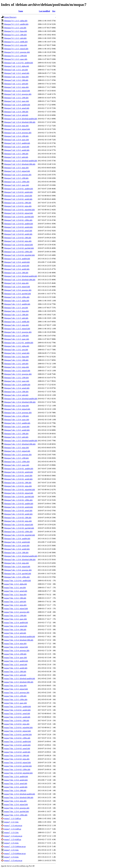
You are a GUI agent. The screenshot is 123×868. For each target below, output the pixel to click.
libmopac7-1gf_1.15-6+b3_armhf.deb (18, 234)
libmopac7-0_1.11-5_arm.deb (15, 28)
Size (54, 11)
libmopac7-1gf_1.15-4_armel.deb (17, 108)
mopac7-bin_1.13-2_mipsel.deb (16, 609)
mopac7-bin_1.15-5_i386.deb (15, 672)
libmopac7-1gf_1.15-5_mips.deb (16, 168)
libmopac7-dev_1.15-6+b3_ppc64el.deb (19, 528)
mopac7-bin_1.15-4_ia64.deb (15, 633)
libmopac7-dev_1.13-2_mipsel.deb (17, 371)
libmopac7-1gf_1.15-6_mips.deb (16, 283)
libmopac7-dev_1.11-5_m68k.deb (17, 322)
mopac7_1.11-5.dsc (11, 822)
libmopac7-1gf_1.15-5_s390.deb (16, 178)
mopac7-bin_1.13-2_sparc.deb (15, 619)
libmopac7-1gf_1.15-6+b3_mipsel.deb (18, 245)
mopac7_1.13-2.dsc (11, 832)
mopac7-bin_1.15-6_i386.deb (15, 790)
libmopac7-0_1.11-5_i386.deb (15, 35)
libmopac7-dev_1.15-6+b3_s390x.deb (18, 532)
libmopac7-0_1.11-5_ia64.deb (15, 38)
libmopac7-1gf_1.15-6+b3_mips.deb (18, 241)
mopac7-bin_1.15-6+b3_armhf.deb (17, 752)
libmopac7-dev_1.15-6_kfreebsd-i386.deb (20, 560)
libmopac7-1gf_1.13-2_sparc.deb (16, 101)
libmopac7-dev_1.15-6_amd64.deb (17, 539)
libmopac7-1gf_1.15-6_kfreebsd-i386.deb (20, 280)
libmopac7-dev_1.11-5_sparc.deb (17, 339)
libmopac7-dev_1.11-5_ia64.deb (16, 318)
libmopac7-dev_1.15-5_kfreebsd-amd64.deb (21, 441)
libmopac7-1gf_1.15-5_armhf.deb (17, 150)
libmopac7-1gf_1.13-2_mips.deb (16, 87)
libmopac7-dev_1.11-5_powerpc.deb (18, 332)
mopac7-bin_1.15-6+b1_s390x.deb (17, 738)
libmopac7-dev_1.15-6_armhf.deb (17, 549)
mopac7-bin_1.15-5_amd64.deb (16, 661)
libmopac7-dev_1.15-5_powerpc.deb (18, 455)
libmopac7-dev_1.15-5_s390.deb (16, 458)
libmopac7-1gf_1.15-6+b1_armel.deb (18, 196)
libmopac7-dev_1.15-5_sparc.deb (17, 465)
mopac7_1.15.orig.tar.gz (13, 860)
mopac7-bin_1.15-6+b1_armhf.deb (17, 717)
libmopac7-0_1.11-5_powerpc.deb (17, 52)
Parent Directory (10, 17)
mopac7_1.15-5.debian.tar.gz (15, 846)
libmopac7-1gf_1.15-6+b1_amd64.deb (18, 189)
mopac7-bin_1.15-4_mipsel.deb (16, 647)
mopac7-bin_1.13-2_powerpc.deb (17, 612)
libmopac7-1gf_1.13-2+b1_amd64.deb (18, 63)
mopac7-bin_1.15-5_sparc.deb (15, 703)
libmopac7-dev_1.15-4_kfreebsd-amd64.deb (21, 399)
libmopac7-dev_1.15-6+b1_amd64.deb (19, 469)
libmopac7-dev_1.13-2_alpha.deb (17, 346)
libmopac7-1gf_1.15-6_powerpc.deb (18, 290)
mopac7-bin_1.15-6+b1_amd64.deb (17, 707)
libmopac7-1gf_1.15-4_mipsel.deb (17, 129)
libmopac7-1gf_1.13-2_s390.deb (16, 98)
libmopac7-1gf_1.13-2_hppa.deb (16, 77)
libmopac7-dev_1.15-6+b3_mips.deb (18, 521)
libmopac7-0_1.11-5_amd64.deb (16, 24)
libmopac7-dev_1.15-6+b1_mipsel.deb (19, 493)
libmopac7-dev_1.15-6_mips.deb (16, 563)
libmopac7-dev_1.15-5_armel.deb (17, 427)
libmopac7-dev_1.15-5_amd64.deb (17, 423)
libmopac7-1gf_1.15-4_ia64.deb (16, 115)
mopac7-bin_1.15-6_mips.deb (15, 801)
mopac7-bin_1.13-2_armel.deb (16, 591)
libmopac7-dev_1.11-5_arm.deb (16, 308)
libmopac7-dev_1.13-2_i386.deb (16, 360)
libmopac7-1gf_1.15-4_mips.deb (16, 126)
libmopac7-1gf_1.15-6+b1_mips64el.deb (19, 210)
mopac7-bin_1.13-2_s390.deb (15, 616)
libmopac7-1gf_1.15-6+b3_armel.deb (18, 231)
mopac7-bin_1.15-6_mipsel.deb (16, 804)
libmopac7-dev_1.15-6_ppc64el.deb (18, 574)
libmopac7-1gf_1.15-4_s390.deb (16, 136)
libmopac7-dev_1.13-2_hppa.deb (16, 357)
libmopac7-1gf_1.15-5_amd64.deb (17, 143)
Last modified (45, 11)
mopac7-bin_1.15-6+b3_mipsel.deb (17, 763)
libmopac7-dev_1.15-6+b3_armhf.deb (18, 514)
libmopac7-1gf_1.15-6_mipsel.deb (17, 287)
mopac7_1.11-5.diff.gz (13, 818)
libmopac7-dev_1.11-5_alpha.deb (17, 301)
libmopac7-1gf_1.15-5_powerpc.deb (18, 175)
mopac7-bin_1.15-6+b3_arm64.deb (17, 745)
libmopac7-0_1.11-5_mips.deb (16, 45)
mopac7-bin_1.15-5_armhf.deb (16, 668)
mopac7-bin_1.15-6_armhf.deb (16, 787)
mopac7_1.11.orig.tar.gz (13, 825)
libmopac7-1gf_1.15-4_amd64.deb (17, 105)
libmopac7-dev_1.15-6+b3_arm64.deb (18, 507)
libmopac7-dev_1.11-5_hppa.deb (16, 311)
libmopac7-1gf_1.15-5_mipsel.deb (17, 171)
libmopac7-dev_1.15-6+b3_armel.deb (18, 511)
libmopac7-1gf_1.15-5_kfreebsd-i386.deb (20, 164)
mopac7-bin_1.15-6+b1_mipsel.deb (17, 731)
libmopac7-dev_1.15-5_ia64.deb (16, 437)
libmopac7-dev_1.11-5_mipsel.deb (17, 329)
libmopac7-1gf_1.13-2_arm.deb (16, 70)
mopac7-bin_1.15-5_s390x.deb (16, 700)
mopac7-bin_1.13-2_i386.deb (15, 598)
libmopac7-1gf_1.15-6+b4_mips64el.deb (19, 255)
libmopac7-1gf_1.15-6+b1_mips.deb (18, 206)
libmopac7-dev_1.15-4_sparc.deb (17, 420)
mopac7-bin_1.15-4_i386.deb (15, 630)
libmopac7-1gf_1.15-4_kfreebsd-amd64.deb (21, 119)
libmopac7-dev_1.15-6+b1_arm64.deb (18, 472)
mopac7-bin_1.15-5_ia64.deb (15, 675)
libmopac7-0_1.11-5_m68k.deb (16, 42)
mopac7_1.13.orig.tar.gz (13, 836)
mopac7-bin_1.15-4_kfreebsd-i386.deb (19, 640)
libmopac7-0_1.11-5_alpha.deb (16, 21)
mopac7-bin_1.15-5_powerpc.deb (17, 693)
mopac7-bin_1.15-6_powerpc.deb (17, 808)
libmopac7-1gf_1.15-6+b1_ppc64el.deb (19, 217)
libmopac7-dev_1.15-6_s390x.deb (17, 577)
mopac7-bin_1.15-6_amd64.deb (16, 776)
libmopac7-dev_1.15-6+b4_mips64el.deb (19, 535)
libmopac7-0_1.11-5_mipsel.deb (16, 49)
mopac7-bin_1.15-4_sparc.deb (15, 658)
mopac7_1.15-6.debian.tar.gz (15, 853)
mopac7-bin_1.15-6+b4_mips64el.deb (18, 773)
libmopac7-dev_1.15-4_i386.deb (16, 392)
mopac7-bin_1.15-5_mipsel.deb (16, 689)
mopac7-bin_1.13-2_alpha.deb (16, 584)
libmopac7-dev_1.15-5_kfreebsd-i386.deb (20, 444)
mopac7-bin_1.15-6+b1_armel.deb (17, 714)
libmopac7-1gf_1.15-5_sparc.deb (16, 185)
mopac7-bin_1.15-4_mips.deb (15, 644)
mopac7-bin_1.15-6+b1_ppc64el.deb (18, 735)
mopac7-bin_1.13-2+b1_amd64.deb (17, 581)
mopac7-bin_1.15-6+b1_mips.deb (17, 724)
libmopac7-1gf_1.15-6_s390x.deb (17, 297)
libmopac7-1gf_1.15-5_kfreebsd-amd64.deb (21, 161)
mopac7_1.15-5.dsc (11, 850)
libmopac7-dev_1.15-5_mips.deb (16, 448)
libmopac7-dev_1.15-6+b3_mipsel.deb (19, 525)
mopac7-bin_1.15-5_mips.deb (15, 686)
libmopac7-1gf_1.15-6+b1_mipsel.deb (18, 213)
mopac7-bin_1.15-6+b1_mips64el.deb (18, 728)
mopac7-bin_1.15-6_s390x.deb (16, 815)
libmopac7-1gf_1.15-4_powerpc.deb (18, 133)
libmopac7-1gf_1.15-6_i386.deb (16, 273)
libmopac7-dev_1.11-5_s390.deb (16, 336)
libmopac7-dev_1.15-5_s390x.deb (17, 462)
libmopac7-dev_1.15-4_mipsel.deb (17, 409)
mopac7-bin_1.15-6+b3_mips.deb (17, 759)
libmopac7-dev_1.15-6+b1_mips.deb (18, 486)
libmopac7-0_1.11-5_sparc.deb (16, 59)
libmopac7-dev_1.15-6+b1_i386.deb (18, 483)
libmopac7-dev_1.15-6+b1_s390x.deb (18, 500)
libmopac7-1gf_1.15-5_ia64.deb (16, 157)
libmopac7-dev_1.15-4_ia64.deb (16, 395)
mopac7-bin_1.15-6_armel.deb (16, 783)
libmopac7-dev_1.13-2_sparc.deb (17, 381)
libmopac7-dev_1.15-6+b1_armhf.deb (18, 479)
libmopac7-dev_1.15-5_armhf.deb (17, 430)
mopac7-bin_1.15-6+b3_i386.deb (17, 756)
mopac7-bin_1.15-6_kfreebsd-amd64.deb (20, 794)
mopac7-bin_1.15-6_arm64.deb (16, 780)
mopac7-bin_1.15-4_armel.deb (16, 626)
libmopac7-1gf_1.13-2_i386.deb (16, 80)
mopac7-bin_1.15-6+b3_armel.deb (17, 749)
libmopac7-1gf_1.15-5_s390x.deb (17, 182)
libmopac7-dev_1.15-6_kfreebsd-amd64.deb (21, 556)
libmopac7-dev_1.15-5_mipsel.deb (17, 451)
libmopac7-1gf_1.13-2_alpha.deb (17, 66)
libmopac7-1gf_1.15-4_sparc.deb (16, 140)
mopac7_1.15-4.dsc (11, 843)
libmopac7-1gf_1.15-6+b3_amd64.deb (18, 224)
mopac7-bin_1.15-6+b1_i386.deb (17, 721)
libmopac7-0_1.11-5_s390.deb (15, 56)
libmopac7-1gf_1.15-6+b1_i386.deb (18, 203)
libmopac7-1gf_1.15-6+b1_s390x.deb (18, 220)
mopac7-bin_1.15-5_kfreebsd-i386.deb (19, 682)
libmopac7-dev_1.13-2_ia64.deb (16, 364)
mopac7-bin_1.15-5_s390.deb (15, 696)
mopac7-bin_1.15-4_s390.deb (15, 654)
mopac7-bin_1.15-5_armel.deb (16, 665)
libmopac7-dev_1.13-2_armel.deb (17, 353)
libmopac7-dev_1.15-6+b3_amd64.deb (19, 504)
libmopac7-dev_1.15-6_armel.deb (17, 546)
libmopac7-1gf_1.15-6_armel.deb (17, 266)
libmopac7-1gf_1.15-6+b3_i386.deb (18, 238)
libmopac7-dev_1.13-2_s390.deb (16, 378)
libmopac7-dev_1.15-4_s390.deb (16, 416)
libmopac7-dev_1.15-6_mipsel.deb (17, 567)
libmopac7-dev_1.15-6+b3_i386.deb (18, 518)
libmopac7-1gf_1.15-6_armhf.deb (17, 269)
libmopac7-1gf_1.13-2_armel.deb (17, 73)
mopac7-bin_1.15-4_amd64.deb (16, 623)
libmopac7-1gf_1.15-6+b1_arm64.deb (18, 192)
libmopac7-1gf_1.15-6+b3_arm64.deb (18, 227)
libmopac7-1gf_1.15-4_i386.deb (16, 112)
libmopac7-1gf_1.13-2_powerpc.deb (18, 94)
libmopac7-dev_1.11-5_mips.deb (16, 325)
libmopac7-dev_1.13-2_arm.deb (16, 350)
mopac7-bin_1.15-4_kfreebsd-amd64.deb (20, 637)
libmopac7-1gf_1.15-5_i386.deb (16, 154)
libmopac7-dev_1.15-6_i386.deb (16, 553)
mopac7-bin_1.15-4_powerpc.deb (17, 651)
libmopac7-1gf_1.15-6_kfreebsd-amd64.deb (21, 276)
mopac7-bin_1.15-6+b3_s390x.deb (17, 770)
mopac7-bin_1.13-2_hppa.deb (15, 595)
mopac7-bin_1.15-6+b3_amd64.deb (17, 742)
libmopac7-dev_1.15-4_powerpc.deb (18, 413)
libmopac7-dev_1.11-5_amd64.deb (17, 304)
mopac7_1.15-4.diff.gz (13, 839)
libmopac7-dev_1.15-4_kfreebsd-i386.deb (20, 402)
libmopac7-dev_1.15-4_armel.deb (17, 388)
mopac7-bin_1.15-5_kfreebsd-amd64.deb (20, 679)
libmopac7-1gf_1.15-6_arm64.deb (17, 262)
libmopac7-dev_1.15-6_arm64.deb (17, 542)
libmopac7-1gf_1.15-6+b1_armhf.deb (18, 199)
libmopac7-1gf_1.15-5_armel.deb (17, 147)
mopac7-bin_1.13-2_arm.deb (15, 588)
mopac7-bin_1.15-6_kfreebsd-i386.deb (19, 797)
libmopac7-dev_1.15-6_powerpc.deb (18, 570)
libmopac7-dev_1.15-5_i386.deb (16, 434)
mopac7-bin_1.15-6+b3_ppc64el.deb (18, 766)
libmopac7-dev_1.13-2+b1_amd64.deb (19, 343)
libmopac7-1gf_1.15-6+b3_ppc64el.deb (19, 248)
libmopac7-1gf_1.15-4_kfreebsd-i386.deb (20, 122)
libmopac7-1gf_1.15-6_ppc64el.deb (17, 294)
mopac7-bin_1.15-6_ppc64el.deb (16, 811)
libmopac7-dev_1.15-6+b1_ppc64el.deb (19, 497)
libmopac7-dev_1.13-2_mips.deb (16, 367)
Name (21, 11)
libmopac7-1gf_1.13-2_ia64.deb (16, 84)
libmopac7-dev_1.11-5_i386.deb (16, 315)
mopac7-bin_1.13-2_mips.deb (15, 605)
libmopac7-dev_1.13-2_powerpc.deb (18, 374)
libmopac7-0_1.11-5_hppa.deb (16, 31)
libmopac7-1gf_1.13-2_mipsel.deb (17, 91)
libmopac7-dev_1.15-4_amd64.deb (17, 385)
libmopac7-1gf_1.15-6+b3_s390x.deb (18, 252)
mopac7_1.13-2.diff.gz (13, 829)
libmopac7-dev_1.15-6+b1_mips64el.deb (19, 490)
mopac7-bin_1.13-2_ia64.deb (15, 602)
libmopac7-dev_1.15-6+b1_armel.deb (18, 476)
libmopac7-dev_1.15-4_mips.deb (16, 406)
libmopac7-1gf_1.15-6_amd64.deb (17, 259)
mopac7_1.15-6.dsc (11, 857)
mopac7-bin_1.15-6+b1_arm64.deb (17, 710)
